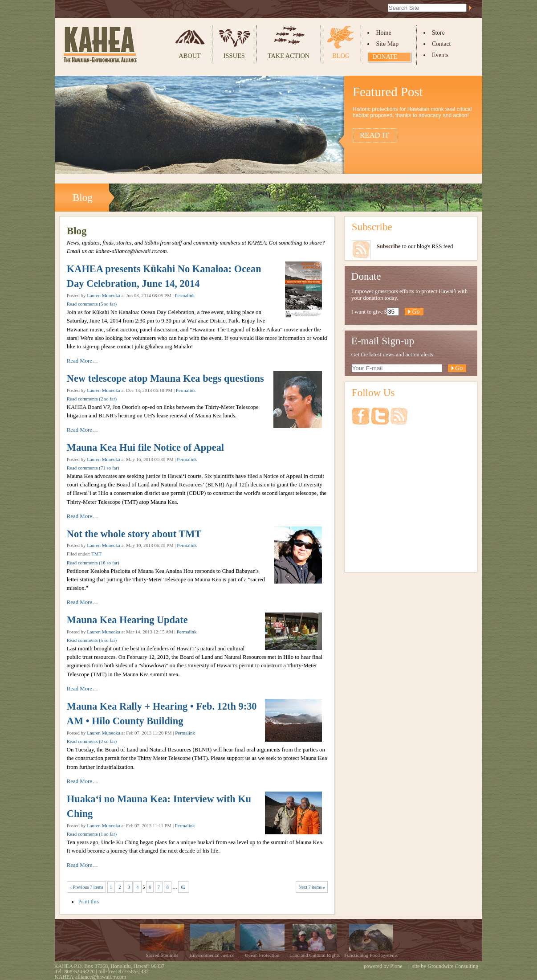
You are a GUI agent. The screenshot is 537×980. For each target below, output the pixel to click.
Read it (374, 135)
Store (438, 33)
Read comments (92, 304)
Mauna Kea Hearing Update (127, 620)
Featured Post (388, 92)
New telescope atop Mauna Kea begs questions (165, 378)
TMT (96, 554)
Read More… (82, 361)
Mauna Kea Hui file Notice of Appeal (145, 447)
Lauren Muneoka (104, 295)
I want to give (367, 312)
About (190, 56)
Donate (385, 57)
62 (183, 887)
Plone (396, 966)
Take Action (289, 56)
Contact (441, 44)
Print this (88, 902)
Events (440, 55)
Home (383, 33)
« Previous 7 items (86, 887)
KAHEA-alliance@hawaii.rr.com (90, 977)
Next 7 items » (312, 887)
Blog (341, 56)
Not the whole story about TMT (134, 534)
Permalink (185, 295)
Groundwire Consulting (453, 966)
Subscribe (372, 227)
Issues (234, 56)
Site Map (387, 44)
